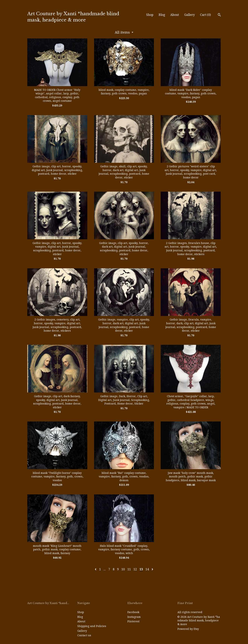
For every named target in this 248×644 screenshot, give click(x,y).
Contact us (84, 635)
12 (135, 569)
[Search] (219, 15)
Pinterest (133, 621)
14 (147, 569)
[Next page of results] (152, 569)
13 (141, 569)
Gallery (189, 15)
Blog (162, 15)
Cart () (205, 15)
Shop (150, 15)
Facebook (133, 612)
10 (123, 569)
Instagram (134, 617)
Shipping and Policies (92, 626)
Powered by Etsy (188, 629)
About (175, 15)
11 (129, 569)
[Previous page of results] (96, 569)
